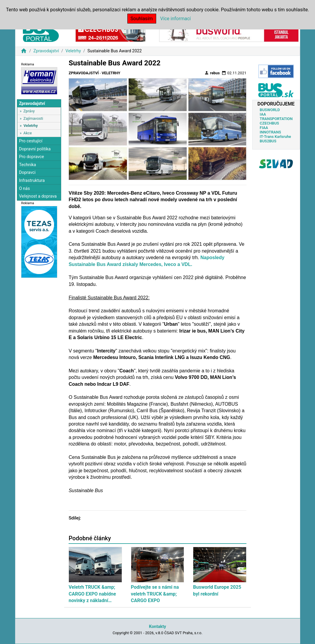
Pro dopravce (31, 157)
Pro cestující (31, 141)
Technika (28, 165)
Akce (28, 133)
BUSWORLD (270, 110)
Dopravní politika (35, 149)
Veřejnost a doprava (38, 196)
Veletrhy (73, 51)
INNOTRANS (270, 132)
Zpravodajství (46, 51)
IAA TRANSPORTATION (276, 116)
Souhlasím (142, 19)
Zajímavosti (33, 118)
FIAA (264, 128)
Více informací (176, 19)
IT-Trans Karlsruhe (275, 137)
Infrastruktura (32, 181)
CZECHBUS (269, 123)
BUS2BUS (268, 141)
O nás (24, 189)
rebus (212, 73)
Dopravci (27, 173)
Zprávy (29, 111)
